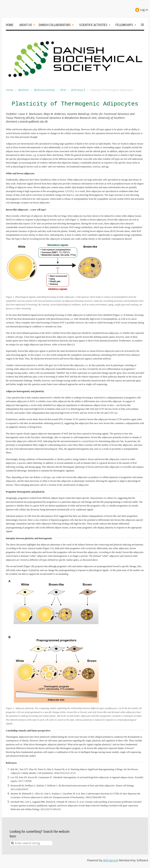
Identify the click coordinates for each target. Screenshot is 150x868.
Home (9, 90)
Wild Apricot (111, 860)
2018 (63, 90)
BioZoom (24, 90)
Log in (144, 10)
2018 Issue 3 (78, 90)
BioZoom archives (45, 90)
